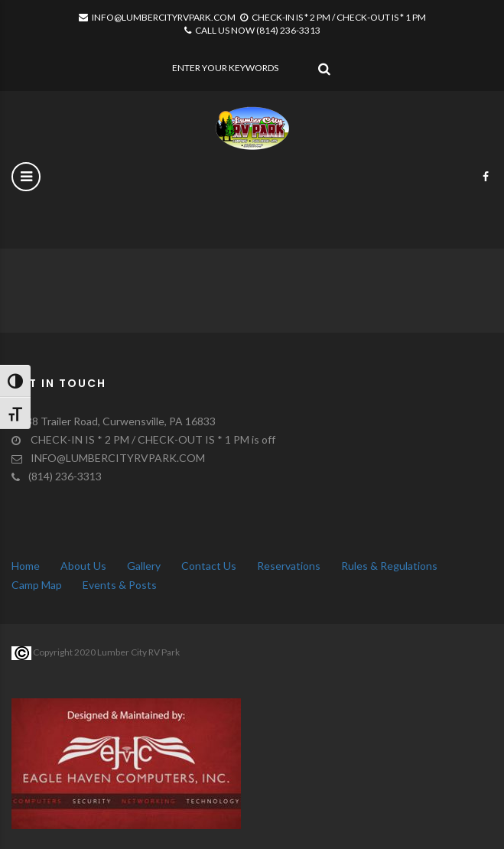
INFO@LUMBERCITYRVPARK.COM (157, 17)
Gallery (144, 566)
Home (26, 566)
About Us (83, 566)
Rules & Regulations (389, 566)
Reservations (289, 566)
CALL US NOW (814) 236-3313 (252, 30)
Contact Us (209, 566)
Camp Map (37, 585)
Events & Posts (120, 585)
